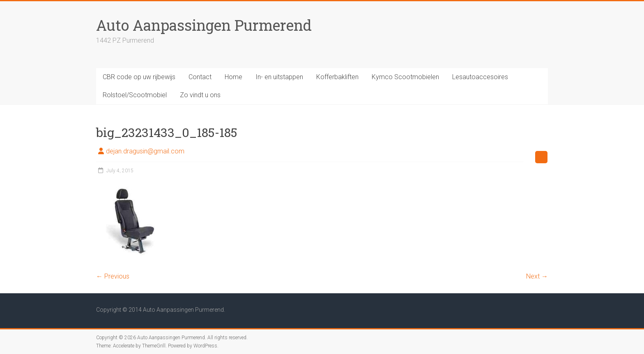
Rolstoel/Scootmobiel (135, 95)
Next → (537, 276)
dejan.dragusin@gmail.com (145, 151)
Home (233, 77)
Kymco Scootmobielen (405, 77)
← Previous (113, 276)
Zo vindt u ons (200, 95)
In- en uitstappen (279, 77)
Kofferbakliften (337, 77)
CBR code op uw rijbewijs (139, 77)
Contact (200, 77)
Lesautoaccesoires (480, 77)
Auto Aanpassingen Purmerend (204, 25)
